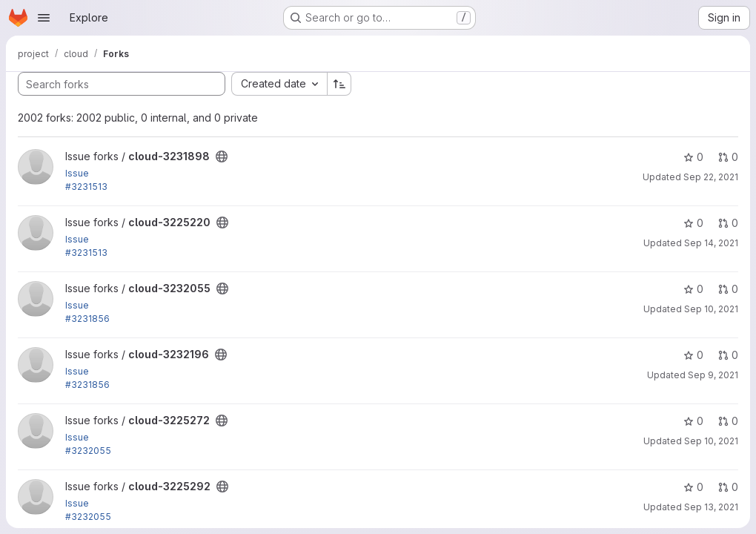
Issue (77, 173)
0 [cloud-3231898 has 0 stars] (693, 157)
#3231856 (87, 319)
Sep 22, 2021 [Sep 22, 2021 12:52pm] (711, 177)
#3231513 (86, 187)
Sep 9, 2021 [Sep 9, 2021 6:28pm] (713, 375)
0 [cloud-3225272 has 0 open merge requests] (728, 421)
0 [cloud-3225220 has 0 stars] (693, 223)
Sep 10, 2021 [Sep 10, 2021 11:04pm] (711, 441)
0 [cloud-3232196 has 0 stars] (693, 355)
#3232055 (88, 451)
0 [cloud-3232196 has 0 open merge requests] (728, 355)
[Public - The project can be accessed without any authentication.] (222, 156)
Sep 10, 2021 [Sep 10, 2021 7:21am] (711, 309)
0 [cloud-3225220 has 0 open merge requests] (728, 223)
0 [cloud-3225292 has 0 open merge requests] (728, 487)
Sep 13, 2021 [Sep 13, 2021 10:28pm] (711, 507)
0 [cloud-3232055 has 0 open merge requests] (728, 289)
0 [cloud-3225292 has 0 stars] (693, 487)
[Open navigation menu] (44, 18)
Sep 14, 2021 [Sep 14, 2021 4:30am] (711, 243)
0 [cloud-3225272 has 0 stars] (693, 421)
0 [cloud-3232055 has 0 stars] (693, 289)
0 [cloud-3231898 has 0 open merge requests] (728, 157)
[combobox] (279, 84)
